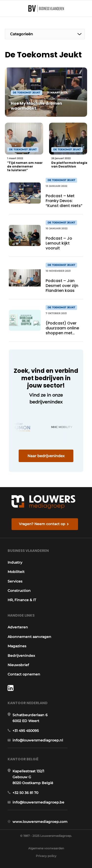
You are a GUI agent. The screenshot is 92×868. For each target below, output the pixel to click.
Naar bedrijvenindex (46, 456)
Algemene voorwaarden (46, 848)
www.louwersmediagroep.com (40, 822)
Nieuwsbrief (18, 665)
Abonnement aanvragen (29, 637)
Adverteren (18, 627)
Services (15, 581)
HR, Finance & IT (22, 600)
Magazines (17, 646)
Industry (15, 562)
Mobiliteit (16, 572)
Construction (19, 591)
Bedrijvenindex (21, 656)
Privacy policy (46, 856)
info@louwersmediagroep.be (38, 802)
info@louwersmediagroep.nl (38, 740)
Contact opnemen (24, 674)
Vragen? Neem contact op (42, 524)
